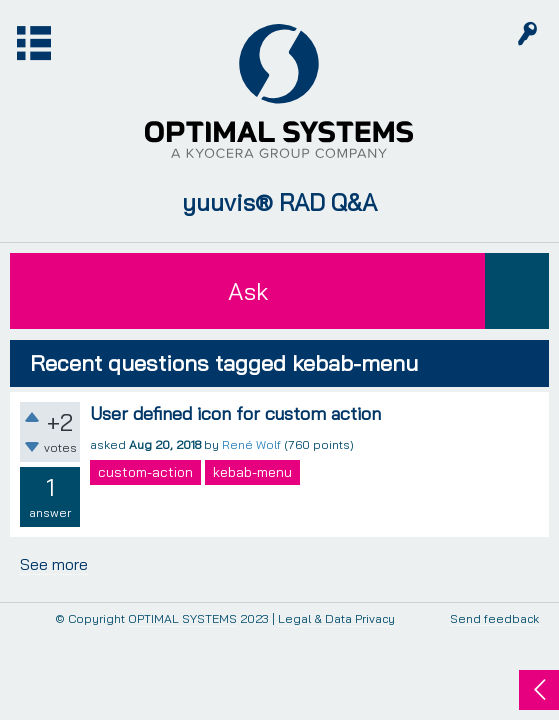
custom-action (145, 472)
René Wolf (251, 444)
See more (54, 564)
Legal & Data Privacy (336, 618)
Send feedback (494, 619)
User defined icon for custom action (235, 413)
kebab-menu (252, 472)
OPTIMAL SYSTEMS (182, 618)
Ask (248, 291)
